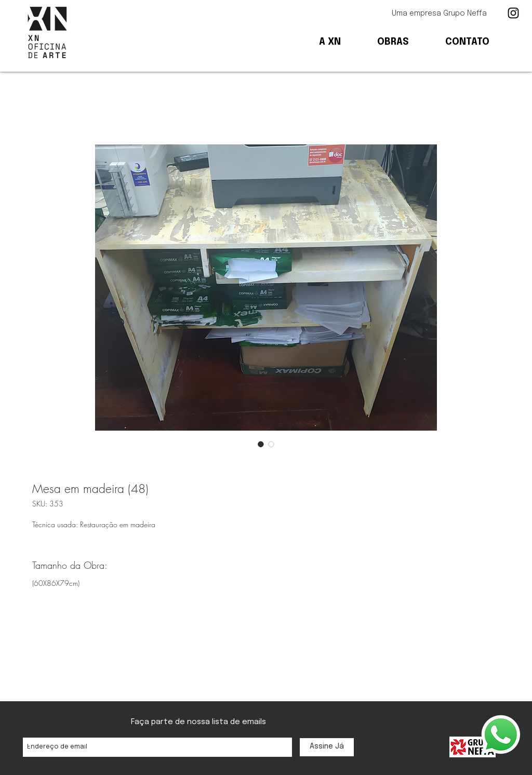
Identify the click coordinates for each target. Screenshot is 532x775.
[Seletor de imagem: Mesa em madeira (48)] (261, 444)
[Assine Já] (327, 747)
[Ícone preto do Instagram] (513, 13)
